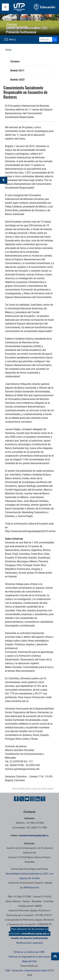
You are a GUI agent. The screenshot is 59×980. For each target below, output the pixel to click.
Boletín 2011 (17, 71)
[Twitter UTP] (22, 799)
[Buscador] (55, 39)
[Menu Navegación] (10, 39)
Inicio (8, 50)
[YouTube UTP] (27, 799)
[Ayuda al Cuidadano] (43, 799)
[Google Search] (46, 39)
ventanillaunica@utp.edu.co (35, 934)
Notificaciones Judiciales (30, 943)
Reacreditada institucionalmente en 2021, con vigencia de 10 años (30, 876)
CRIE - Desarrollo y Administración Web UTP (28, 971)
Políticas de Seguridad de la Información (30, 957)
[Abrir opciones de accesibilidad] (4, 180)
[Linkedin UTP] (38, 799)
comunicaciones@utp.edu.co (34, 835)
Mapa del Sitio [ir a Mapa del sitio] (30, 961)
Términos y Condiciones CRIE (29, 952)
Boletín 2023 (17, 80)
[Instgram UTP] (32, 799)
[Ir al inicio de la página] (55, 956)
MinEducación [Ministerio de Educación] (32, 888)
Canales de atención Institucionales (29, 938)
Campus (15, 61)
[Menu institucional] (5, 7)
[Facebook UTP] (16, 799)
